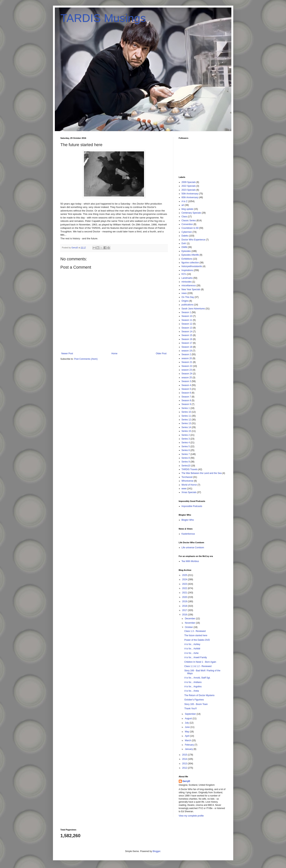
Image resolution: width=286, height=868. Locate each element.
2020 (185, 597)
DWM (184, 247)
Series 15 (186, 431)
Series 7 (186, 454)
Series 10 (186, 412)
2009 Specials (189, 182)
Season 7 (186, 397)
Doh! (184, 243)
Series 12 (186, 420)
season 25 (187, 378)
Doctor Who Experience (194, 240)
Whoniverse (188, 481)
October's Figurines (194, 700)
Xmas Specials (189, 492)
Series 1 (186, 408)
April (187, 736)
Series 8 (186, 458)
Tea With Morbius (190, 561)
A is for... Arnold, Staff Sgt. (197, 678)
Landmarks (187, 278)
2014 (185, 759)
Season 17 (187, 343)
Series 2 (186, 435)
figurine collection (190, 263)
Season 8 (186, 400)
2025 (185, 575)
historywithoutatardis (192, 266)
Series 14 (186, 427)
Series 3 (186, 439)
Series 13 (186, 423)
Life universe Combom (193, 548)
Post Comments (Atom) (86, 359)
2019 (185, 601)
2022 (185, 588)
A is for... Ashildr (192, 649)
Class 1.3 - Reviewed (195, 631)
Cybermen (187, 232)
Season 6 (186, 393)
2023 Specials (189, 190)
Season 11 (187, 320)
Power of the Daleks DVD (197, 640)
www (184, 489)
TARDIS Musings (103, 18)
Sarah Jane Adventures (193, 309)
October (189, 627)
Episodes (186, 251)
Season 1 (186, 312)
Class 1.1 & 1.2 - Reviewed (198, 666)
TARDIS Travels (190, 469)
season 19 (187, 351)
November (190, 623)
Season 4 (186, 385)
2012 (185, 768)
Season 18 (187, 347)
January (189, 749)
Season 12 (187, 324)
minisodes (187, 282)
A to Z (185, 201)
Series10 (186, 466)
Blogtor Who (188, 520)
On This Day (188, 297)
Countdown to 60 (190, 228)
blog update (188, 209)
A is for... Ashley (192, 644)
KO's (184, 274)
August (189, 718)
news (184, 293)
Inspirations (187, 270)
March (188, 740)
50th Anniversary (190, 194)
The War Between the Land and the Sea (202, 473)
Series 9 (186, 462)
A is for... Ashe (191, 653)
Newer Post (67, 354)
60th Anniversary (190, 197)
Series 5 (186, 446)
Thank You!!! (191, 709)
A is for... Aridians (193, 682)
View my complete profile (191, 816)
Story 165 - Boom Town (196, 704)
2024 (185, 579)
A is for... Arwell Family (195, 657)
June (188, 727)
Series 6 (186, 450)
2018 (185, 606)
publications (188, 305)
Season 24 (187, 374)
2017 (185, 610)
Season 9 (186, 404)
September (191, 714)
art (183, 205)
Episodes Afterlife (190, 255)
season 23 (187, 370)
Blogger (157, 851)
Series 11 (186, 416)
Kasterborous (188, 534)
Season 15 (187, 335)
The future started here (196, 635)
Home (114, 354)
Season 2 (186, 354)
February (190, 745)
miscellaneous (189, 286)
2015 (185, 755)
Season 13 (187, 328)
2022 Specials (189, 186)
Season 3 (186, 381)
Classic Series (189, 221)
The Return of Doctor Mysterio (199, 695)
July (187, 723)
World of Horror (189, 485)
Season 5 (186, 389)
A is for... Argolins (193, 687)
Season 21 (187, 362)
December (190, 619)
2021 (185, 593)
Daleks (185, 236)
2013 (185, 764)
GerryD (186, 781)
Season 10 (187, 316)
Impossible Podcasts (192, 506)
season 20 (187, 358)
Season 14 (187, 332)
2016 (185, 615)
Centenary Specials (191, 213)
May (187, 732)
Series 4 (186, 443)
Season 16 (187, 339)
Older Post (161, 354)
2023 (185, 584)
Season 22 (187, 366)
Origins (185, 301)
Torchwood (187, 477)
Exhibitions (187, 259)
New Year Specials (191, 289)
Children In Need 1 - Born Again (200, 662)
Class (184, 217)
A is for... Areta (191, 691)
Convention (187, 224)
